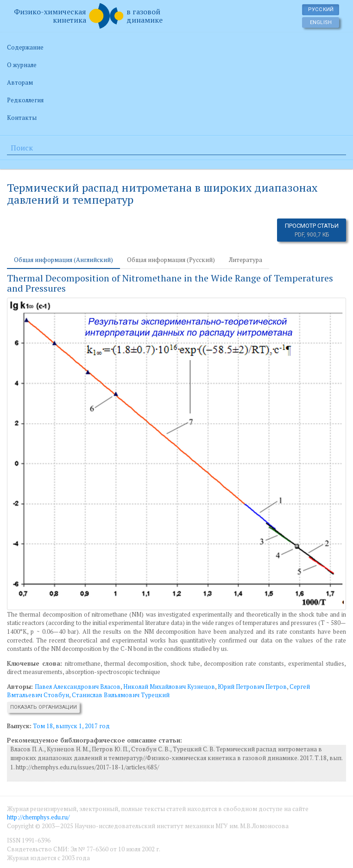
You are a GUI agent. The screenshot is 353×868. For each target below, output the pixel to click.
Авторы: (21, 687)
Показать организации (44, 707)
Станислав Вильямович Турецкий (121, 695)
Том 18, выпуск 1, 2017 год (71, 726)
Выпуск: (19, 726)
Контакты (22, 118)
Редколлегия (25, 100)
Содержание (25, 47)
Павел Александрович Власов (78, 687)
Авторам (20, 82)
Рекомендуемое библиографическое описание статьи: (95, 740)
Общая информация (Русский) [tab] (171, 260)
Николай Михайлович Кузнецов (169, 687)
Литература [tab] (246, 260)
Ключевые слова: (35, 663)
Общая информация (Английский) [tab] (63, 260)
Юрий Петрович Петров (252, 687)
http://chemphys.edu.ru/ (38, 817)
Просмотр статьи (312, 230)
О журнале (22, 65)
